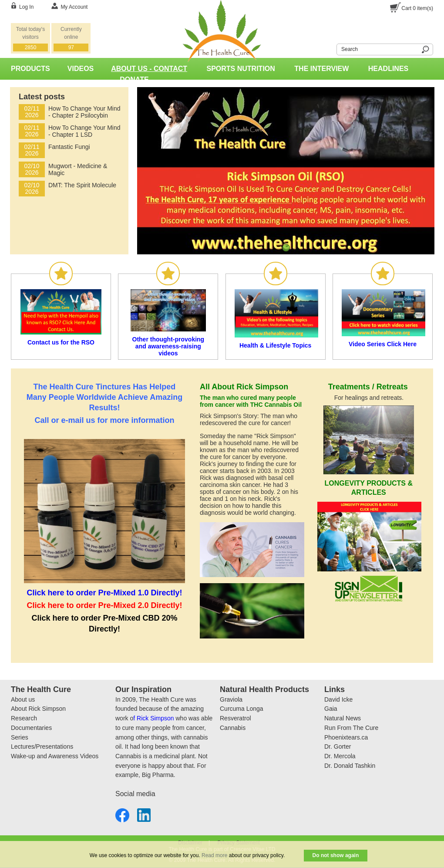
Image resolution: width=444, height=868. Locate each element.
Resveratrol (235, 718)
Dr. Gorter (338, 746)
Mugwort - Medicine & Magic (78, 169)
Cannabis (233, 728)
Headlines (388, 69)
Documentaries (31, 728)
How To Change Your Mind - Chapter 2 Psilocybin (84, 112)
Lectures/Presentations (42, 746)
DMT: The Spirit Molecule (82, 185)
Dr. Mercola (340, 756)
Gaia (331, 709)
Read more (214, 855)
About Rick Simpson (38, 709)
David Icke (338, 699)
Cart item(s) (417, 8)
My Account (74, 7)
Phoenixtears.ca (346, 737)
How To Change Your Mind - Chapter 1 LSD (84, 131)
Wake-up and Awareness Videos (55, 756)
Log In (26, 7)
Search (331, 48)
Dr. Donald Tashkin (350, 766)
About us (23, 699)
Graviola (231, 699)
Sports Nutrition (241, 69)
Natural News (343, 718)
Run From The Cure (351, 728)
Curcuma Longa (242, 709)
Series (20, 737)
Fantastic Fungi (69, 147)
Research (24, 718)
